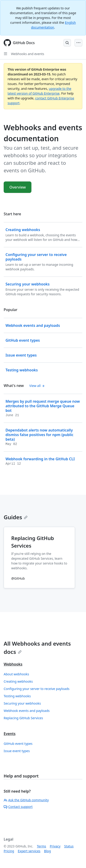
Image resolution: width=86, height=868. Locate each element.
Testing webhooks (17, 696)
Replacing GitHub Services (23, 718)
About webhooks (16, 674)
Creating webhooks (18, 681)
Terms (42, 846)
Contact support (18, 807)
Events (10, 734)
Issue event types (17, 751)
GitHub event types (18, 744)
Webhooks (13, 664)
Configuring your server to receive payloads (37, 689)
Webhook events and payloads (27, 711)
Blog (47, 851)
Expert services (29, 851)
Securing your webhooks (22, 703)
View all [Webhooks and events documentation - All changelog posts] (37, 386)
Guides (16, 517)
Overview (18, 187)
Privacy (55, 846)
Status (69, 846)
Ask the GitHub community (26, 800)
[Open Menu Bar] (78, 43)
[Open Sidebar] (6, 54)
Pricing (9, 851)
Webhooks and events (28, 54)
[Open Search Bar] (67, 43)
